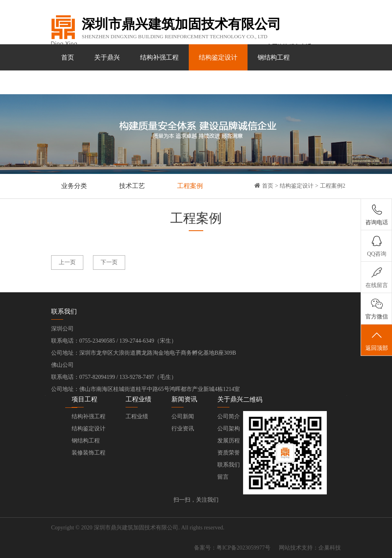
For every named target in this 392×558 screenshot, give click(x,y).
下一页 (109, 262)
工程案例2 (333, 186)
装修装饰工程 (80, 84)
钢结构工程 (274, 57)
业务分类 (74, 186)
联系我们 (225, 84)
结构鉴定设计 (218, 57)
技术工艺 (132, 186)
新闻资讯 (179, 84)
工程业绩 (133, 84)
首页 (68, 57)
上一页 (67, 262)
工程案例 (190, 186)
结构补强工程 (159, 57)
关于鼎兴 (107, 57)
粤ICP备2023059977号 (243, 548)
